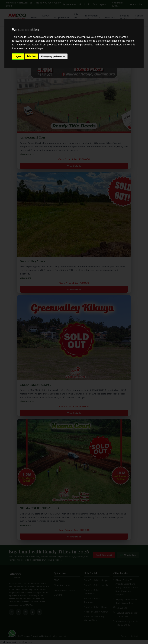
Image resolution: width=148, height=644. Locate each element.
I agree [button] (18, 56)
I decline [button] (31, 56)
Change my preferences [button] (53, 56)
